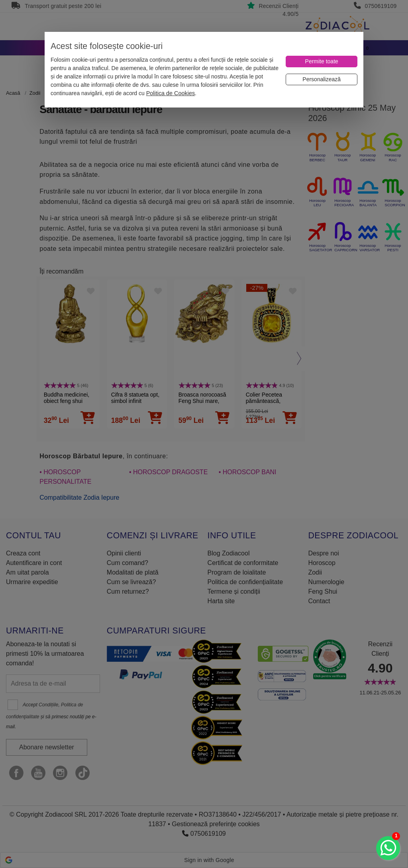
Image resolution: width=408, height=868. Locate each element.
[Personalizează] (322, 79)
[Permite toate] (322, 62)
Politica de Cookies (171, 93)
